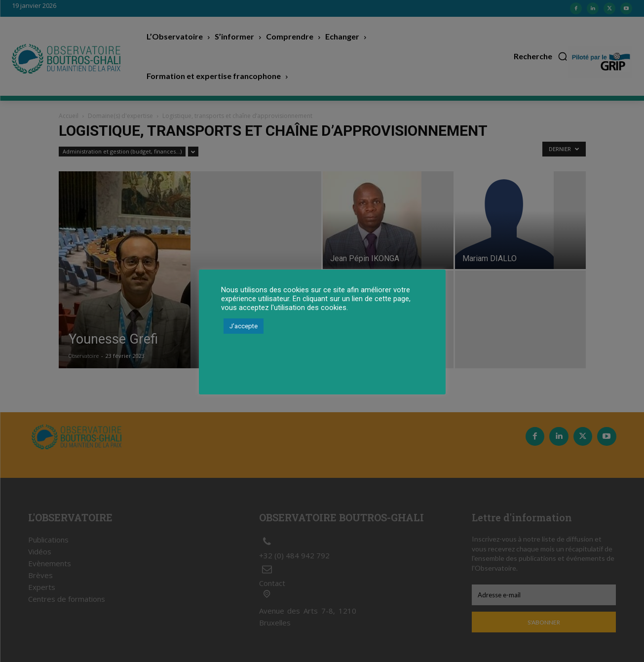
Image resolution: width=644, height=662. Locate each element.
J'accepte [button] (244, 326)
